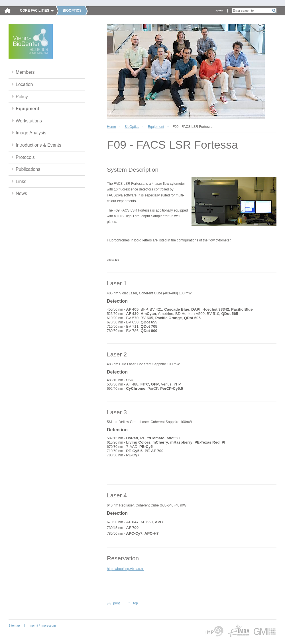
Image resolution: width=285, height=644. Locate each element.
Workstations (29, 121)
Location (24, 84)
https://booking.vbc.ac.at (125, 569)
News (219, 11)
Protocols (25, 157)
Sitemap (14, 625)
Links (21, 181)
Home (111, 127)
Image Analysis (31, 133)
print (116, 603)
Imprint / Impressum (42, 625)
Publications (28, 169)
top (136, 603)
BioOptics (132, 127)
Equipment (28, 109)
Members (25, 72)
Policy (22, 97)
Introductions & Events (38, 145)
